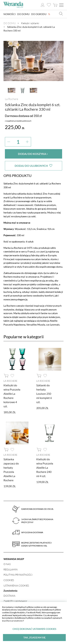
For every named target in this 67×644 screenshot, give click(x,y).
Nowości (10, 14)
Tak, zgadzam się (34, 637)
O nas (7, 564)
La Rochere (12, 99)
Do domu (23, 14)
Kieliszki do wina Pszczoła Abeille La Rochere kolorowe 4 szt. (12, 396)
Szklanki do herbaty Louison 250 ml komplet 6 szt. (44, 394)
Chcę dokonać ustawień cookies (34, 629)
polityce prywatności (14, 621)
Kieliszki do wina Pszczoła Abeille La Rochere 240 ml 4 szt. (45, 468)
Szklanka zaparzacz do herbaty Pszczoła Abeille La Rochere (11, 470)
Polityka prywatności (18, 575)
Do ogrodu (39, 14)
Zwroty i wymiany (15, 601)
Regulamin (11, 569)
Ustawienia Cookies (16, 586)
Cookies (9, 580)
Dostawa (9, 596)
